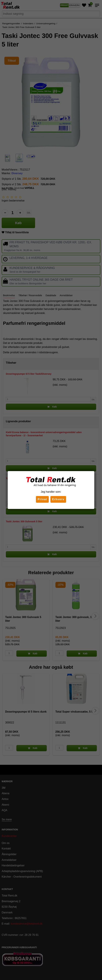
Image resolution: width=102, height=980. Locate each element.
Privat (42, 499)
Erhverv (58, 499)
